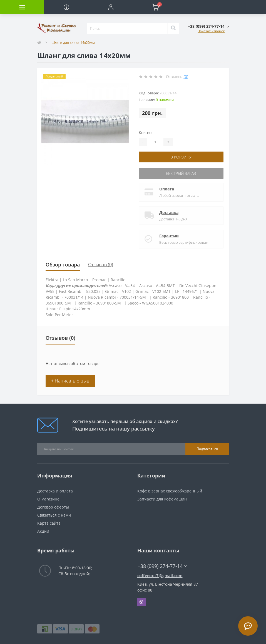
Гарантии (169, 236)
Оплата (167, 189)
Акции (43, 531)
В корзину (181, 157)
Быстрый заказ (181, 173)
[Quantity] (155, 142)
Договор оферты (53, 507)
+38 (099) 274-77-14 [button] (162, 566)
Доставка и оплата (55, 491)
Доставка (169, 212)
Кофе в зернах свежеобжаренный (170, 491)
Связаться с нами (54, 515)
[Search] (173, 28)
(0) (186, 76)
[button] (111, 7)
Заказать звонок (211, 31)
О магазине (48, 499)
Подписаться (207, 449)
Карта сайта (49, 523)
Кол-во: (146, 133)
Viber (141, 602)
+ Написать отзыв (70, 381)
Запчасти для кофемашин (162, 499)
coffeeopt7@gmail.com (160, 576)
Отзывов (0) (101, 265)
